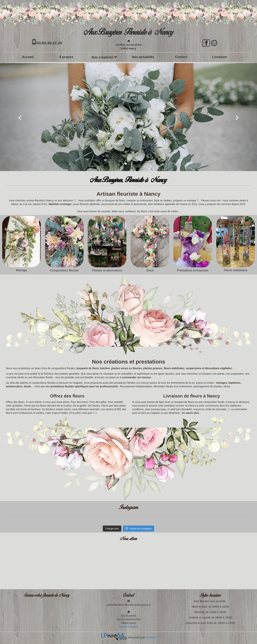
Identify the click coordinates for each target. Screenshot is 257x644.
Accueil (28, 57)
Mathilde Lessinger (60, 204)
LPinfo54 (151, 637)
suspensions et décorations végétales (209, 368)
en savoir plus (190, 413)
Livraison (220, 57)
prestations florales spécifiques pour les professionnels (84, 386)
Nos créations (104, 57)
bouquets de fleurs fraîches (93, 368)
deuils (27, 386)
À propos (66, 57)
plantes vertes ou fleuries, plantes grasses (137, 368)
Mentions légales (128, 627)
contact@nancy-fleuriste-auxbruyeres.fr (128, 605)
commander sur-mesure (136, 377)
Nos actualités (143, 57)
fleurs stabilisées (174, 368)
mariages (221, 383)
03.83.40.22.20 (49, 43)
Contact (181, 57)
